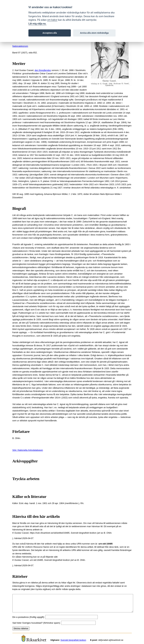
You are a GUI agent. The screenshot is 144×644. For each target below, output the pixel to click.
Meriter (19, 64)
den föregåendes (43, 70)
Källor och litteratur (29, 497)
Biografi (19, 209)
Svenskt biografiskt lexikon (73, 640)
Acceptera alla (50, 33)
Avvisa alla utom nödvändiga (94, 33)
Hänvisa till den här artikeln (36, 517)
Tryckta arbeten (26, 479)
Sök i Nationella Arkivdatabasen (28, 450)
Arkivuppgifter (25, 461)
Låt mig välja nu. (37, 24)
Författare (21, 432)
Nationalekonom (20, 46)
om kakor (52, 20)
